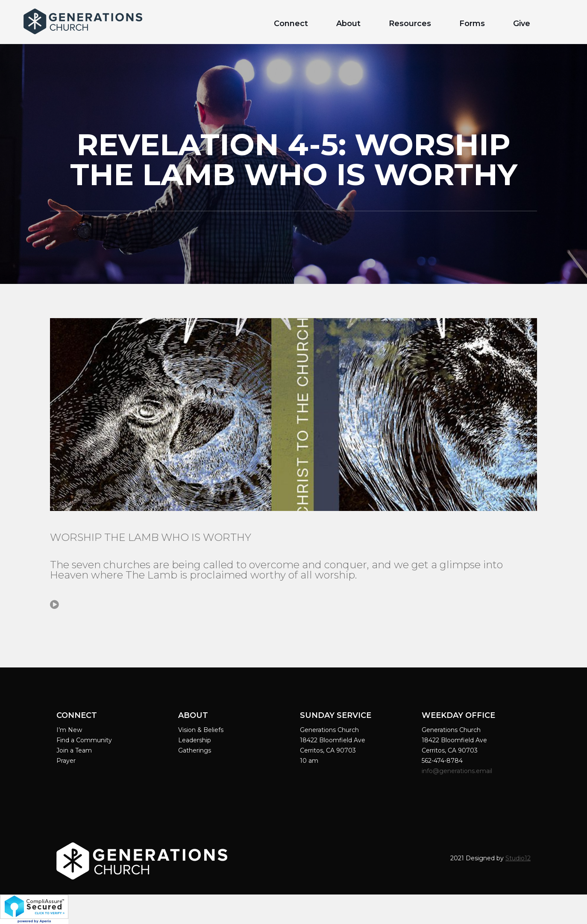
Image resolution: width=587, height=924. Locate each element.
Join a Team (74, 750)
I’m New (69, 730)
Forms (472, 24)
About (348, 24)
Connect (291, 24)
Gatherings (195, 750)
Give (522, 24)
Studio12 (518, 858)
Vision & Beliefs (201, 730)
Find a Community (84, 740)
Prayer (66, 761)
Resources (410, 24)
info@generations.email (458, 771)
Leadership (195, 740)
